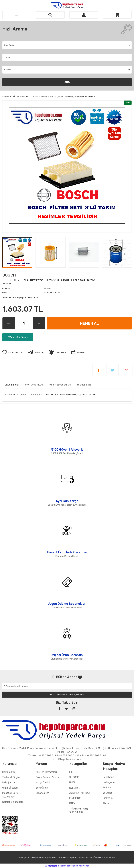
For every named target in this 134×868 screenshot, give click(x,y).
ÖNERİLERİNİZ (84, 385)
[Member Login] (84, 15)
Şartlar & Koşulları (13, 802)
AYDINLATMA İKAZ (80, 793)
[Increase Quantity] (39, 323)
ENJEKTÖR (75, 798)
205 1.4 (47, 288)
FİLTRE (73, 772)
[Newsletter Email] (67, 686)
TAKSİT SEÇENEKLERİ (60, 385)
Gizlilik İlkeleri (10, 788)
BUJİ (72, 782)
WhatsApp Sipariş (18, 337)
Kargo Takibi (43, 782)
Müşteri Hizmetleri (46, 772)
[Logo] (67, 5)
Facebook (108, 777)
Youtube (108, 793)
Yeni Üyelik (42, 788)
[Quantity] (24, 323)
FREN (72, 803)
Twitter (107, 788)
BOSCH (9, 275)
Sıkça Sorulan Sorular (48, 777)
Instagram (109, 782)
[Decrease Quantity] (9, 323)
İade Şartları (9, 782)
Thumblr (108, 803)
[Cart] (117, 15)
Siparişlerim (42, 793)
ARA (67, 82)
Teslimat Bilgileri (12, 777)
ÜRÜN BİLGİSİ (12, 385)
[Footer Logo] (54, 730)
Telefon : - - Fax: (67, 756)
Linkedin (108, 798)
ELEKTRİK (75, 788)
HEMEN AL (89, 323)
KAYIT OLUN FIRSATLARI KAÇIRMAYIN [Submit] (67, 695)
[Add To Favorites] (13, 352)
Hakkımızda (9, 772)
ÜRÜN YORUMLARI (34, 385)
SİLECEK (74, 777)
